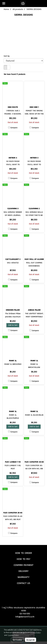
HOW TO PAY (24, 559)
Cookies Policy (13, 635)
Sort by (8, 56)
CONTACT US (23, 583)
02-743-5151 (25, 614)
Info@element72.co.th (25, 617)
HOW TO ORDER (23, 553)
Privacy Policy (35, 632)
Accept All (31, 640)
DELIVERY (24, 571)
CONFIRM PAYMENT (23, 565)
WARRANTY (23, 577)
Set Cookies (17, 640)
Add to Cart (13, 325)
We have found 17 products (15, 74)
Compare (14, 128)
